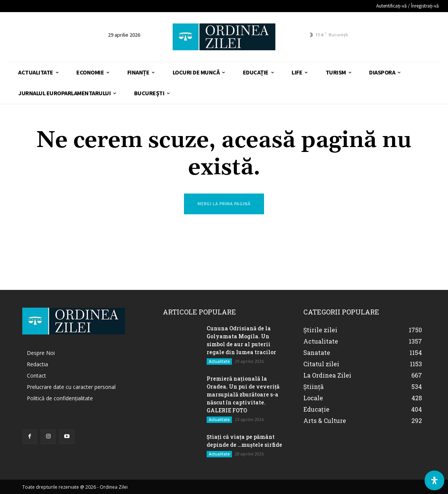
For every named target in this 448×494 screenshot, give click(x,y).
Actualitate (219, 361)
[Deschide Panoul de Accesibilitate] (434, 480)
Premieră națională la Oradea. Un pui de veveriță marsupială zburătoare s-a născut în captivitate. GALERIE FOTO (243, 394)
